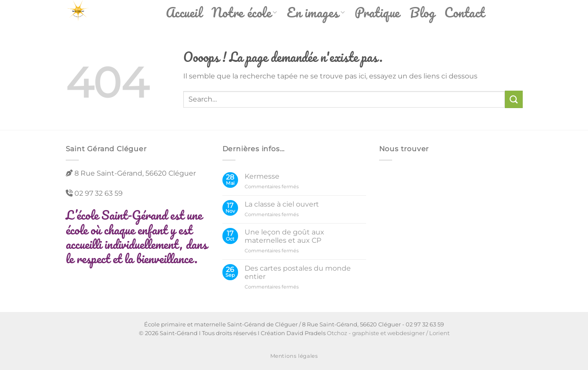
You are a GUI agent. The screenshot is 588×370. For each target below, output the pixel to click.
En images (316, 12)
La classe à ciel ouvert (282, 204)
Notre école (244, 12)
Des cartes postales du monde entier (298, 272)
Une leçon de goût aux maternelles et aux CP (284, 236)
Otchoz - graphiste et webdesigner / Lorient (388, 333)
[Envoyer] (514, 99)
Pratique (377, 12)
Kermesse (262, 176)
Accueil (184, 12)
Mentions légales (294, 356)
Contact (465, 12)
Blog (422, 12)
